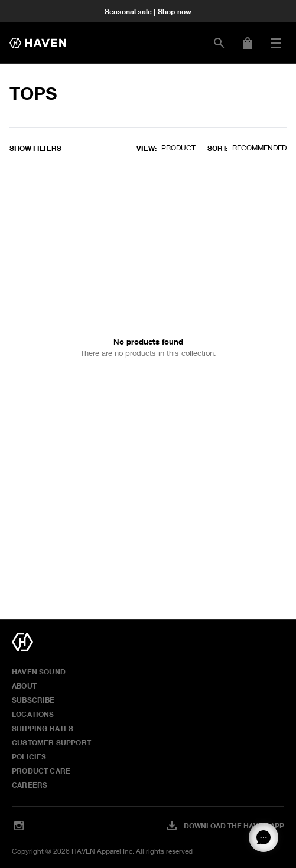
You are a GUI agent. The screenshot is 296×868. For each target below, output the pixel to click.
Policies (29, 756)
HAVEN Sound (39, 672)
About (24, 686)
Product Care (41, 771)
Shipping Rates (43, 728)
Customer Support (51, 742)
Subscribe (33, 700)
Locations (33, 714)
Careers (30, 785)
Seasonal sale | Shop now (148, 11)
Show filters (35, 148)
